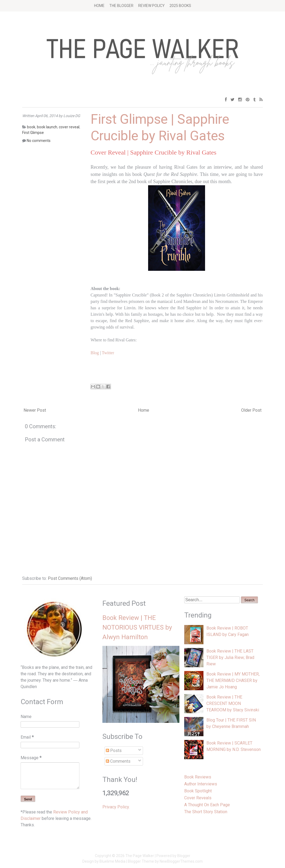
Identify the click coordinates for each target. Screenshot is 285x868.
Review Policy (151, 6)
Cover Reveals (198, 798)
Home (99, 6)
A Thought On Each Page (207, 805)
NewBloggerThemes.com (181, 861)
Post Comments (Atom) (70, 578)
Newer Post (35, 410)
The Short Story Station (206, 812)
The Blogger (121, 6)
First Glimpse (33, 133)
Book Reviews (198, 777)
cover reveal (69, 127)
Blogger (184, 856)
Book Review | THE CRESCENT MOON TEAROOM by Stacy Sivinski (233, 703)
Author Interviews (201, 784)
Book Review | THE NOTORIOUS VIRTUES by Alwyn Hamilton (137, 627)
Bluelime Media (112, 861)
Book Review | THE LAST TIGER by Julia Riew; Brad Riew (230, 657)
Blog (95, 353)
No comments (39, 141)
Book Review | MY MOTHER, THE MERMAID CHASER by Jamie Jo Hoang (233, 680)
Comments (118, 761)
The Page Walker (140, 856)
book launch (47, 127)
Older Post (251, 410)
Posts (114, 751)
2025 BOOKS (180, 6)
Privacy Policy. (116, 807)
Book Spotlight (198, 791)
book (31, 127)
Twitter (108, 353)
